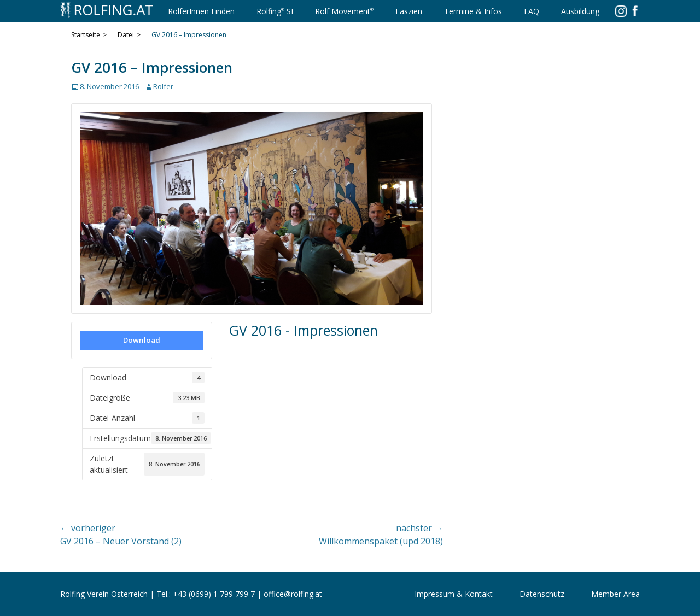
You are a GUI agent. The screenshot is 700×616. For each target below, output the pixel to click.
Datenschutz (542, 594)
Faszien (409, 11)
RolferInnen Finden (201, 11)
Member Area (616, 594)
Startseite (89, 35)
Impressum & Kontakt (454, 594)
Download (142, 340)
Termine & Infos (473, 11)
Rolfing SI (275, 11)
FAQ (532, 11)
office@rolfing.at (293, 594)
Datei (129, 35)
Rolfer (163, 86)
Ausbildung (580, 11)
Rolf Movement (344, 11)
